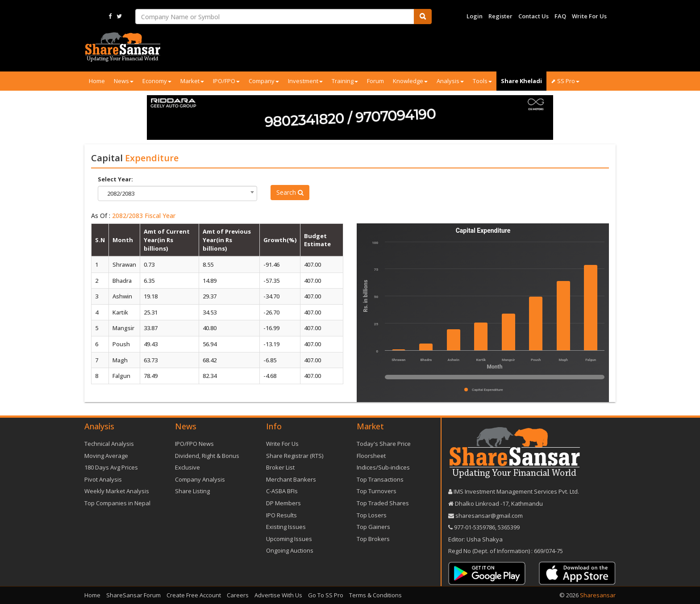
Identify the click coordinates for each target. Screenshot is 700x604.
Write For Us (589, 16)
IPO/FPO (226, 81)
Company (264, 81)
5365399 (508, 527)
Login (475, 16)
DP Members (283, 503)
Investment (305, 81)
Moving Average (106, 456)
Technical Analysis (109, 444)
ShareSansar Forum (133, 595)
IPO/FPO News (194, 444)
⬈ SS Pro (565, 81)
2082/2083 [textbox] (121, 193)
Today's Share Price (384, 444)
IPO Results (281, 515)
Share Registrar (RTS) (295, 456)
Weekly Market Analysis (117, 491)
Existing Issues (286, 527)
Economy (157, 81)
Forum (375, 81)
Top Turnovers (377, 491)
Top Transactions (380, 479)
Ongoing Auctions (290, 550)
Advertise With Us (278, 595)
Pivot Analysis (103, 479)
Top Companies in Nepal (117, 503)
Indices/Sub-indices (383, 467)
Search (290, 192)
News (124, 81)
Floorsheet (371, 456)
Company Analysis (200, 479)
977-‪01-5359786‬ (475, 527)
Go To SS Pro (326, 595)
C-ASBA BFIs (282, 491)
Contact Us (533, 16)
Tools (482, 81)
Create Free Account (194, 595)
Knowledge (410, 81)
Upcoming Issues (289, 539)
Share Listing (192, 491)
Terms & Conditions (375, 595)
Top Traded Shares (383, 503)
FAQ (560, 16)
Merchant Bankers (291, 479)
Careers (238, 595)
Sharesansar (598, 595)
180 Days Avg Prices (111, 467)
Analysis (450, 81)
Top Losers (372, 515)
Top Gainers (373, 527)
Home (97, 81)
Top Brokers (373, 539)
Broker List (280, 467)
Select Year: (115, 179)
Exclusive (187, 467)
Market (192, 81)
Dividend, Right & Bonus (207, 456)
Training (345, 81)
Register (500, 16)
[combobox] (177, 193)
